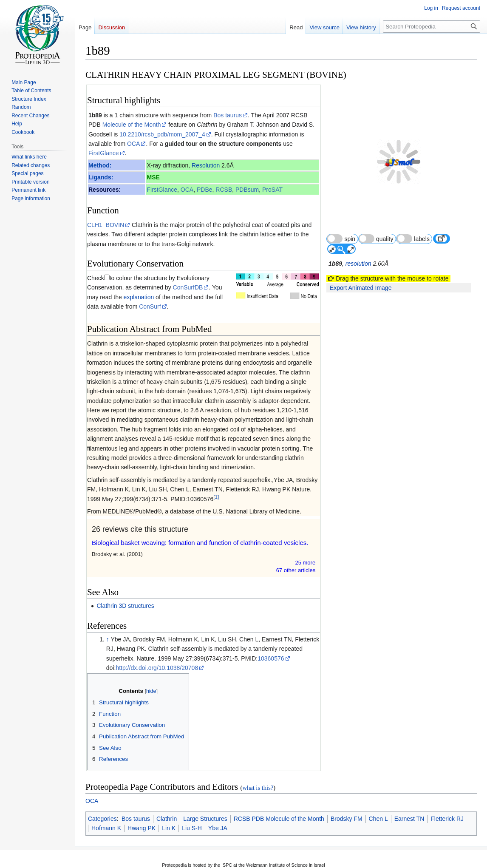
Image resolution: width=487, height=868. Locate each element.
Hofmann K (106, 819)
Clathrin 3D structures (125, 596)
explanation (112, 287)
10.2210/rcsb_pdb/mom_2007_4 (162, 134)
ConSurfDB (170, 278)
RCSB (224, 190)
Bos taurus (228, 115)
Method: (100, 165)
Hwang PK (142, 819)
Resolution (206, 165)
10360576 (271, 649)
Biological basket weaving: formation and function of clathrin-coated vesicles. (200, 533)
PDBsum (247, 190)
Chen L (378, 809)
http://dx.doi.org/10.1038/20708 (157, 658)
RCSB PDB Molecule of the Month (279, 809)
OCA (133, 144)
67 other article (296, 561)
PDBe (205, 190)
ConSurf (137, 297)
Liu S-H (192, 819)
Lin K (169, 819)
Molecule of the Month (132, 125)
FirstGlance (104, 153)
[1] (216, 487)
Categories (102, 809)
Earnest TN (409, 809)
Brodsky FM (347, 809)
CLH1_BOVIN (106, 225)
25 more (306, 553)
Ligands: (101, 177)
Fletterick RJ (447, 809)
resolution (359, 244)
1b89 (95, 115)
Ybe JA (218, 819)
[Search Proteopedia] (432, 27)
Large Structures (205, 809)
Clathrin (167, 809)
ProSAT (272, 190)
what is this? (258, 778)
